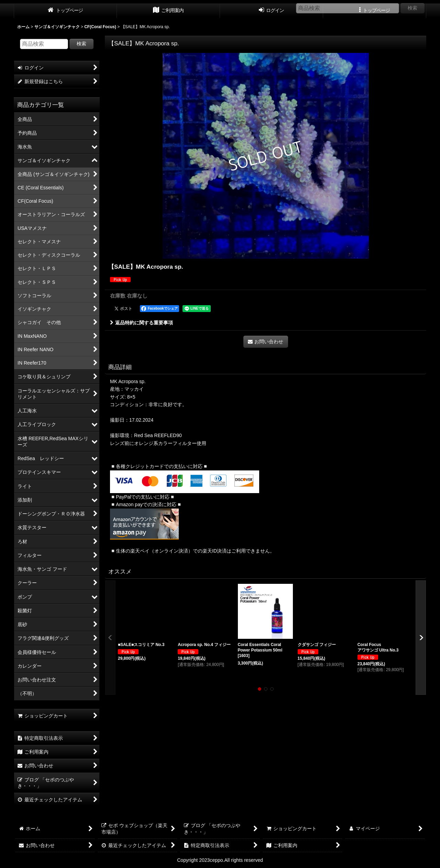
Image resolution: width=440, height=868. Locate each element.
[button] (110, 637)
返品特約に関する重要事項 (141, 323)
